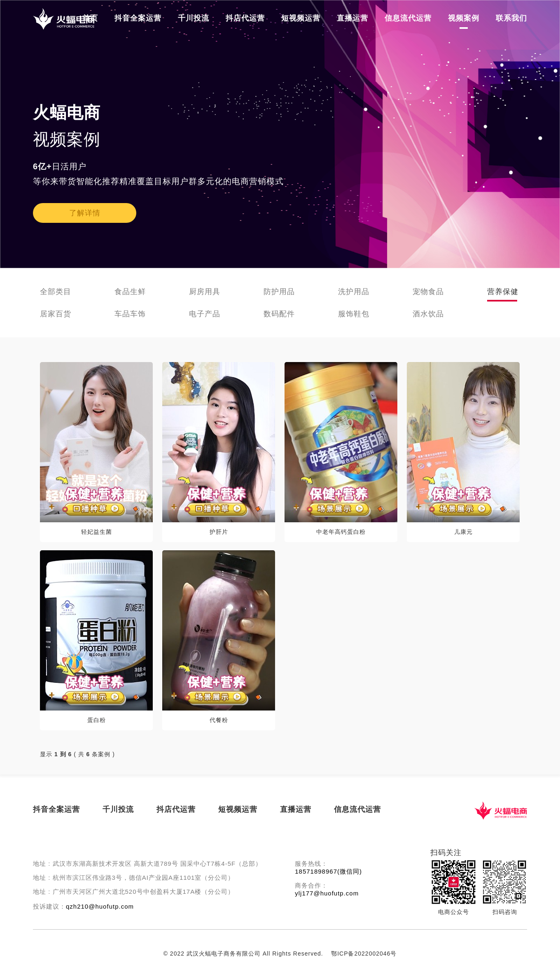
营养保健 (503, 292)
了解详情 (85, 213)
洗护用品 (354, 292)
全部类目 (56, 292)
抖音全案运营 (138, 18)
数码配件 (279, 314)
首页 (90, 18)
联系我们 (511, 18)
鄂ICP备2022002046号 (364, 954)
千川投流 (194, 18)
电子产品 (205, 314)
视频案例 (464, 18)
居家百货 (56, 314)
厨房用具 (205, 292)
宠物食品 (428, 292)
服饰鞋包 (354, 314)
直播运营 (352, 18)
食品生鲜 (130, 292)
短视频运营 (301, 18)
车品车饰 (130, 314)
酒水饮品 (428, 314)
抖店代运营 (245, 18)
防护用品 (279, 292)
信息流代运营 (408, 18)
